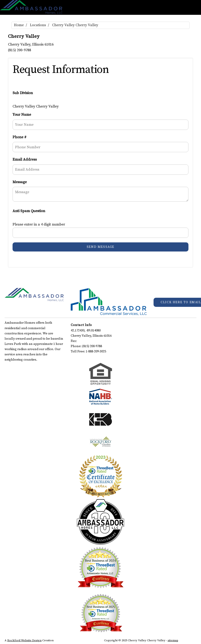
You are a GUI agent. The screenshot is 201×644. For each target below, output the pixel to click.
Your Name (22, 115)
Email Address (25, 159)
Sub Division (23, 93)
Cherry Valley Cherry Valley (75, 25)
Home (19, 25)
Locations (38, 25)
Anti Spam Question (29, 211)
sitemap (173, 640)
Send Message (100, 247)
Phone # (20, 137)
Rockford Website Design (24, 640)
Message (20, 182)
